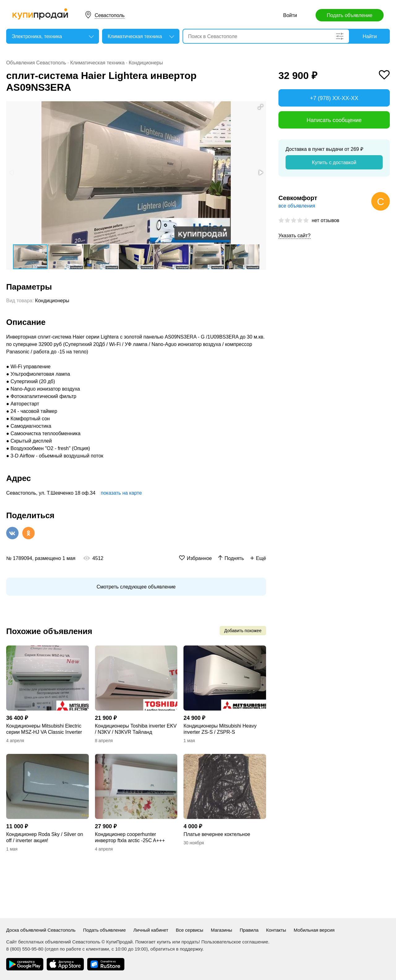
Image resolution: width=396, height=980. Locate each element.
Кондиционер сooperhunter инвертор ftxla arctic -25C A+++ (130, 837)
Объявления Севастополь (36, 63)
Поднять (234, 558)
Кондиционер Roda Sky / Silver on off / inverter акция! (45, 837)
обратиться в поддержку (176, 949)
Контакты (276, 930)
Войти (290, 15)
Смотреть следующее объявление (136, 587)
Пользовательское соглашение (235, 942)
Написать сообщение (334, 120)
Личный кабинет (151, 930)
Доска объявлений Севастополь (41, 930)
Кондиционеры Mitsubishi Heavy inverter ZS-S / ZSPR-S (220, 729)
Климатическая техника (97, 63)
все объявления (297, 206)
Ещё (261, 558)
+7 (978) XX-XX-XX (334, 98)
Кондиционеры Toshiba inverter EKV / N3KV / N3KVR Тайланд (136, 729)
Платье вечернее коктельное (217, 834)
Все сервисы (189, 930)
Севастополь (110, 15)
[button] (260, 107)
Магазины (222, 930)
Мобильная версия (314, 930)
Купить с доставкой (334, 162)
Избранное (199, 558)
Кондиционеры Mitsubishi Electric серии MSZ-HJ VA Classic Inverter (44, 729)
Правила (249, 930)
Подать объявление (349, 15)
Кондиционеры (146, 63)
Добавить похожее (243, 631)
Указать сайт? (295, 236)
